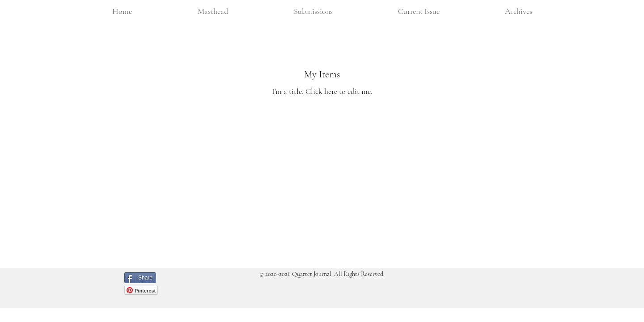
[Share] (140, 278)
